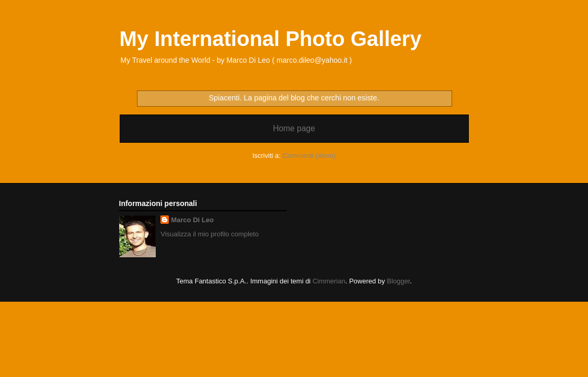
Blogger (398, 281)
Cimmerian (329, 281)
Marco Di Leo (192, 220)
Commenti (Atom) (309, 156)
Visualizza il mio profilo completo (210, 234)
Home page (294, 128)
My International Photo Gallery (271, 39)
